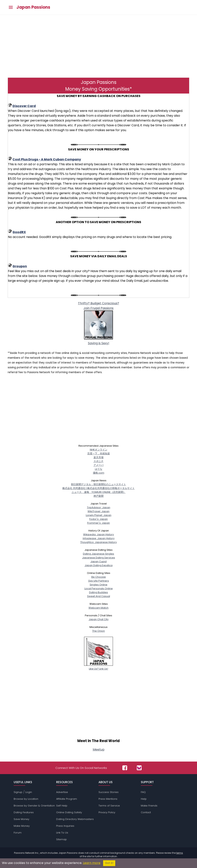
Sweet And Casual (99, 596)
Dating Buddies (98, 592)
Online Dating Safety (69, 812)
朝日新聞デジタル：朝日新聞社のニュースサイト (98, 484)
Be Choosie (99, 577)
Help (144, 799)
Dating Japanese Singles (98, 554)
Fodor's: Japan (98, 519)
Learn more (92, 863)
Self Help (62, 806)
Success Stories (109, 792)
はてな (99, 469)
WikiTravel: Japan (98, 511)
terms (180, 853)
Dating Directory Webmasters (75, 819)
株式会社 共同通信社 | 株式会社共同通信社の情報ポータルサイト (98, 488)
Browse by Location (26, 799)
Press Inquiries (65, 826)
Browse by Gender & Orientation (34, 806)
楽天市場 (98, 457)
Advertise (62, 792)
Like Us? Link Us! (98, 667)
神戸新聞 (98, 496)
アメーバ (98, 465)
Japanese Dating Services (99, 558)
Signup (18, 792)
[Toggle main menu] (11, 7)
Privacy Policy (107, 812)
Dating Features (24, 812)
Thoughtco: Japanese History (98, 542)
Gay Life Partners (98, 581)
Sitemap (61, 839)
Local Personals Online (99, 588)
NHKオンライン (99, 450)
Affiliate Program (67, 799)
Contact (146, 812)
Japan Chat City (99, 619)
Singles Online (98, 585)
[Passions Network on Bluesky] (139, 768)
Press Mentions (108, 799)
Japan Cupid (98, 561)
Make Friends (149, 806)
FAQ (143, 792)
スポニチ (98, 461)
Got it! (109, 863)
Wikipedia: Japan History (98, 534)
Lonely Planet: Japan (99, 515)
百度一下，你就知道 (99, 453)
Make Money (22, 826)
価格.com (99, 473)
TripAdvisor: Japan (99, 507)
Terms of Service (109, 806)
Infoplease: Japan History (99, 538)
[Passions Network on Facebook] (125, 768)
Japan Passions (33, 7)
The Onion (98, 631)
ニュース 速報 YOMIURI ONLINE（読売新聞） (99, 492)
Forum (18, 833)
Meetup (99, 749)
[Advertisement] (98, 46)
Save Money (21, 819)
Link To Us (62, 833)
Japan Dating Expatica (99, 565)
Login (29, 792)
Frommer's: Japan (98, 523)
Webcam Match (98, 608)
